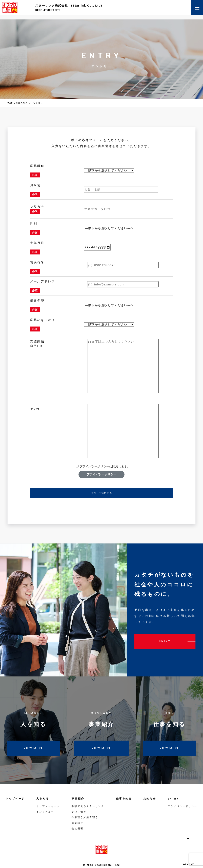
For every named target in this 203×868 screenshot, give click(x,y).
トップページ (15, 792)
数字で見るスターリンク (88, 800)
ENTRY (173, 792)
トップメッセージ (48, 800)
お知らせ (150, 792)
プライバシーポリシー (101, 468)
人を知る (43, 792)
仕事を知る (124, 792)
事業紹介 (78, 792)
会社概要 (78, 822)
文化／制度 (79, 805)
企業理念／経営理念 (85, 811)
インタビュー (45, 805)
